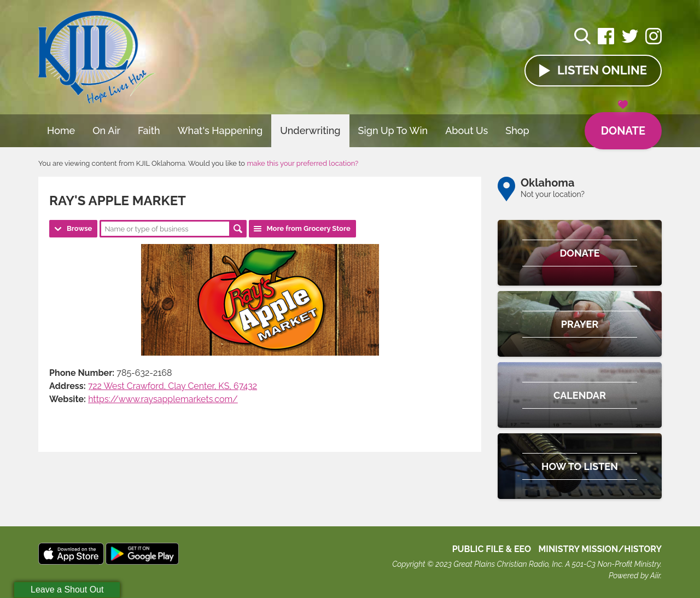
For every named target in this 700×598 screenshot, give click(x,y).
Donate (623, 125)
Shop (517, 130)
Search (238, 229)
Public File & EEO (492, 549)
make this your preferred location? (302, 163)
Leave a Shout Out (67, 590)
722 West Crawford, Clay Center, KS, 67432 (173, 386)
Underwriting (310, 130)
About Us (466, 130)
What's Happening (220, 130)
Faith (149, 130)
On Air (106, 130)
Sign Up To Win (393, 130)
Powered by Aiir (634, 576)
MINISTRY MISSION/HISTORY (600, 549)
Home (61, 130)
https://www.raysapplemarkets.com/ (163, 399)
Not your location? (553, 194)
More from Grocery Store (308, 228)
